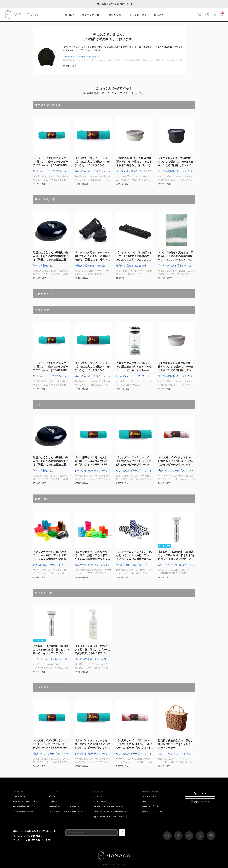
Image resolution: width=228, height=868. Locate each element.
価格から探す (116, 15)
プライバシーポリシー (23, 812)
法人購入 (159, 15)
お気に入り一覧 (200, 802)
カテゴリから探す (92, 15)
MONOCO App (99, 802)
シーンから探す (139, 15)
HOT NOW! (69, 15)
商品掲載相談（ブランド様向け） (65, 806)
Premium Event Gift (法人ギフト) (108, 806)
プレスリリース (151, 796)
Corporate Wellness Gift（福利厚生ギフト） (113, 812)
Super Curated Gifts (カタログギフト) (110, 816)
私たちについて (56, 796)
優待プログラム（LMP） (153, 812)
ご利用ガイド (19, 796)
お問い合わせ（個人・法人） (26, 802)
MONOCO (97, 796)
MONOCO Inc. (109, 865)
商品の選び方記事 (150, 806)
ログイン (200, 794)
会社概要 (53, 802)
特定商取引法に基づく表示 (25, 806)
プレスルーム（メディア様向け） (66, 812)
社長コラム (149, 802)
